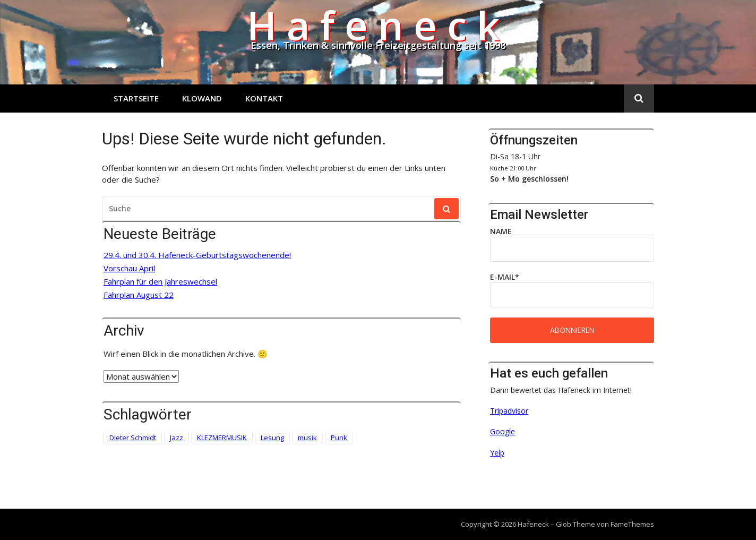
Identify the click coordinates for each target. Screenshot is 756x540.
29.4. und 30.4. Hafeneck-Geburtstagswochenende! (197, 255)
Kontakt (264, 98)
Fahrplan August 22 (139, 295)
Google (502, 431)
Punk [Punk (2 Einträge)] (339, 438)
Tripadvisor (509, 411)
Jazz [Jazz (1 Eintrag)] (177, 438)
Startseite (136, 98)
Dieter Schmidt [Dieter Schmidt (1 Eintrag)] (133, 438)
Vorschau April (129, 268)
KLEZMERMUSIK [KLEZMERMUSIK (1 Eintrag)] (222, 438)
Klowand (202, 98)
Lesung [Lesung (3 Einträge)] (272, 438)
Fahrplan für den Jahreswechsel (160, 282)
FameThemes (632, 524)
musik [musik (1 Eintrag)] (307, 438)
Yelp (497, 453)
